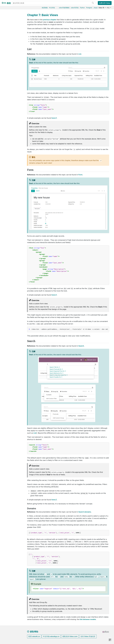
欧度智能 (45, 8)
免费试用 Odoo (105, 3)
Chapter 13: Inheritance (12, 205)
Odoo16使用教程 (11, 31)
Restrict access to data (13, 242)
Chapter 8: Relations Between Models (15, 176)
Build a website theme (14, 259)
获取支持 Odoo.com (70, 636)
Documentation (10, 276)
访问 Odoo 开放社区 (88, 636)
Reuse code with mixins (12, 252)
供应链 (7, 52)
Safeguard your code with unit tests (14, 247)
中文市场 (52, 8)
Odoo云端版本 (10, 94)
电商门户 (8, 55)
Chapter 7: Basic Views (14, 170)
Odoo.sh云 (9, 97)
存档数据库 (9, 106)
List (5, 16)
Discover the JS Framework (12, 228)
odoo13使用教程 (64, 8)
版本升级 (8, 103)
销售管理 (8, 40)
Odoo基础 (8, 34)
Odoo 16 (102, 8)
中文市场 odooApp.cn (51, 636)
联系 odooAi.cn (34, 636)
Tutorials (8, 123)
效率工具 (8, 77)
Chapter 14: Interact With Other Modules (15, 212)
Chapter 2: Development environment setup (15, 138)
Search (6, 22)
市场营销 (8, 71)
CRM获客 (8, 68)
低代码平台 (9, 80)
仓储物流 (8, 43)
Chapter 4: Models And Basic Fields (15, 150)
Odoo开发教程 (10, 120)
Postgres (89, 8)
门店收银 (8, 58)
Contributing (10, 270)
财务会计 (8, 61)
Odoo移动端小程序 (11, 112)
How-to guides (10, 263)
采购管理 (8, 37)
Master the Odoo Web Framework (14, 234)
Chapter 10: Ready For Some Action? (15, 190)
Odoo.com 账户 (10, 115)
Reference (9, 266)
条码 (7, 49)
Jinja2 (96, 8)
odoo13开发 (75, 8)
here (53, 118)
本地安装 (8, 100)
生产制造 (8, 46)
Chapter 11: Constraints (12, 195)
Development (10, 273)
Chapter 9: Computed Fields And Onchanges (14, 184)
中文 (108, 8)
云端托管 (8, 91)
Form (5, 19)
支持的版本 (9, 109)
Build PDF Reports (13, 256)
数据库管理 (9, 87)
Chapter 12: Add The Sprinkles (14, 200)
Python (82, 8)
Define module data (13, 238)
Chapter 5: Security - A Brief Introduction (15, 156)
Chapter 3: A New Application (14, 145)
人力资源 (8, 65)
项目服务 (8, 74)
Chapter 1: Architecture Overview (13, 131)
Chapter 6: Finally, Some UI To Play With (15, 164)
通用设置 (8, 83)
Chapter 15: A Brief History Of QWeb (15, 218)
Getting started (12, 126)
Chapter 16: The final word (14, 223)
